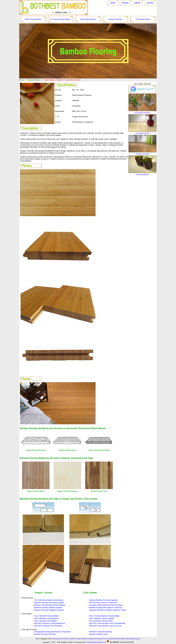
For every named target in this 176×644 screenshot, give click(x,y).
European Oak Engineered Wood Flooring (106, 605)
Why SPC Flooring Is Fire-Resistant (48, 626)
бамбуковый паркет (133, 639)
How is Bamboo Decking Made (46, 618)
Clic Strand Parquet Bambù (60, 19)
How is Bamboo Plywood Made (101, 618)
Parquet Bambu (34, 80)
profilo (113, 3)
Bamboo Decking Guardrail (45, 634)
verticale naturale (142, 175)
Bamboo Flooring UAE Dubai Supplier (49, 603)
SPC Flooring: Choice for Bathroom (103, 603)
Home (22, 80)
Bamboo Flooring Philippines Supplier (49, 610)
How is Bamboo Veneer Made (101, 621)
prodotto (125, 3)
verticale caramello (142, 154)
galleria (137, 3)
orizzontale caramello (142, 113)
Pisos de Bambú (108, 639)
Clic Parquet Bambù (143, 19)
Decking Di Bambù (115, 19)
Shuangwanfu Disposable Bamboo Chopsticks (52, 632)
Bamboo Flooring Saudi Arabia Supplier (50, 605)
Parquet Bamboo (82, 639)
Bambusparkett (58, 639)
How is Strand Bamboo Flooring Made (104, 616)
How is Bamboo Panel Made (45, 621)
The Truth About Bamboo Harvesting (49, 600)
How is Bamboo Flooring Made (46, 616)
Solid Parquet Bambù (88, 19)
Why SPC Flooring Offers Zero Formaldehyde (107, 623)
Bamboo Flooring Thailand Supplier (48, 607)
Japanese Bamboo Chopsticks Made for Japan (108, 610)
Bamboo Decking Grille (98, 634)
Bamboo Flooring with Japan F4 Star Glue (106, 607)
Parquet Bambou (70, 639)
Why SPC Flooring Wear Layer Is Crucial (105, 626)
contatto (150, 3)
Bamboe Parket (120, 639)
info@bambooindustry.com (96, 642)
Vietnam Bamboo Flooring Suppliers (103, 600)
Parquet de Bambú (95, 639)
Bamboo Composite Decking (100, 632)
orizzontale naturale (142, 133)
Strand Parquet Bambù (33, 19)
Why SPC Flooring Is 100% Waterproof (50, 623)
